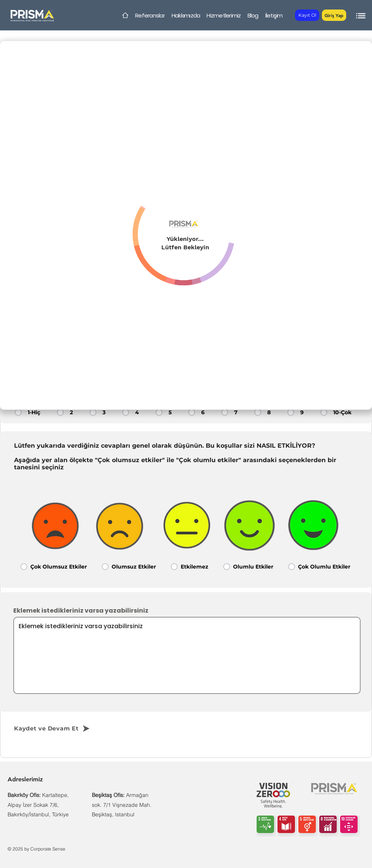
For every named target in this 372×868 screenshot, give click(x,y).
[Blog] (253, 15)
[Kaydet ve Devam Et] (65, 728)
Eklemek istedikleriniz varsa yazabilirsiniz (81, 611)
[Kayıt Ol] (307, 15)
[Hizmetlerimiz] (224, 15)
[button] (334, 15)
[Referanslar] (150, 15)
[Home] (125, 15)
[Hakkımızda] (186, 15)
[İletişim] (274, 15)
